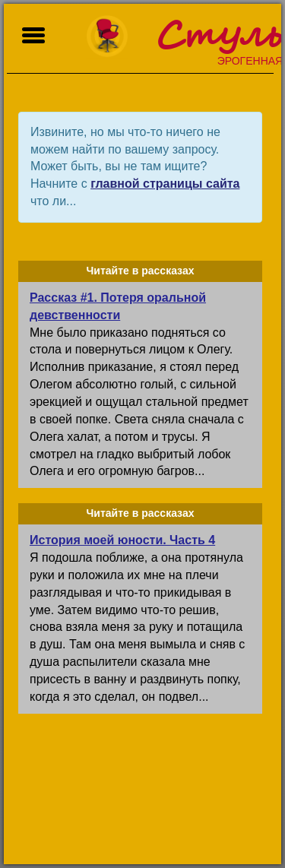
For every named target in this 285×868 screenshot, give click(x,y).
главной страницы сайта (165, 184)
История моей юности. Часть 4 (122, 540)
